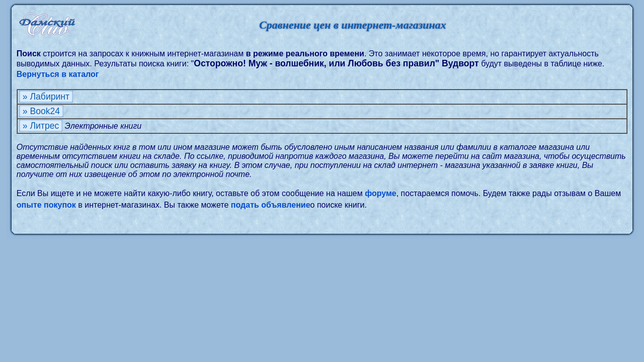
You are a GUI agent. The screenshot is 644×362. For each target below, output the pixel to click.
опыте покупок (46, 205)
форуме (381, 193)
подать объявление (271, 205)
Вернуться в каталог (58, 74)
